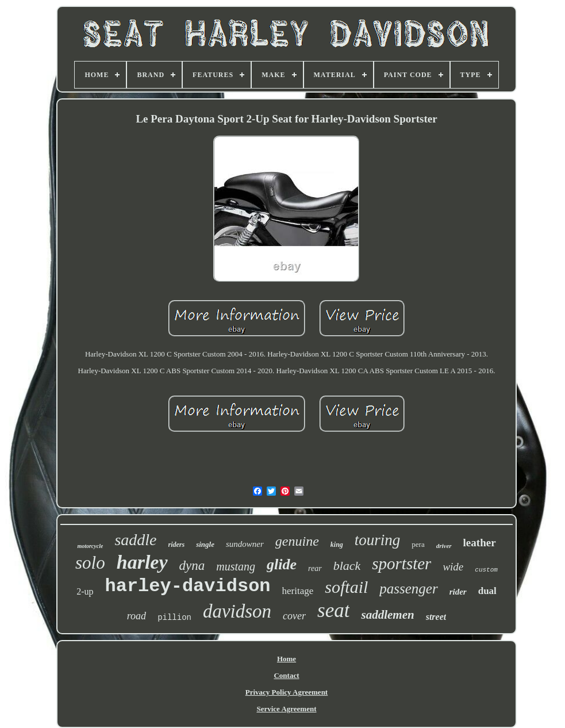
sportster (401, 564)
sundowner (245, 544)
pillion (174, 618)
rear (315, 568)
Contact (286, 675)
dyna (192, 566)
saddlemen (387, 615)
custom (486, 570)
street (436, 617)
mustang (236, 566)
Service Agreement (286, 709)
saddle (135, 540)
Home (287, 659)
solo (90, 563)
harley (142, 562)
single (205, 544)
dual (487, 591)
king (337, 545)
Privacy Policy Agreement (287, 692)
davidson (237, 611)
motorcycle (90, 546)
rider (458, 592)
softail (346, 587)
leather (480, 543)
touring (378, 540)
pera (418, 544)
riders (177, 545)
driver (444, 546)
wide (453, 567)
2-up (85, 591)
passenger (408, 589)
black (347, 566)
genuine (297, 541)
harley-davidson (187, 586)
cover (294, 616)
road (137, 616)
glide (282, 564)
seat (333, 610)
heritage (298, 591)
